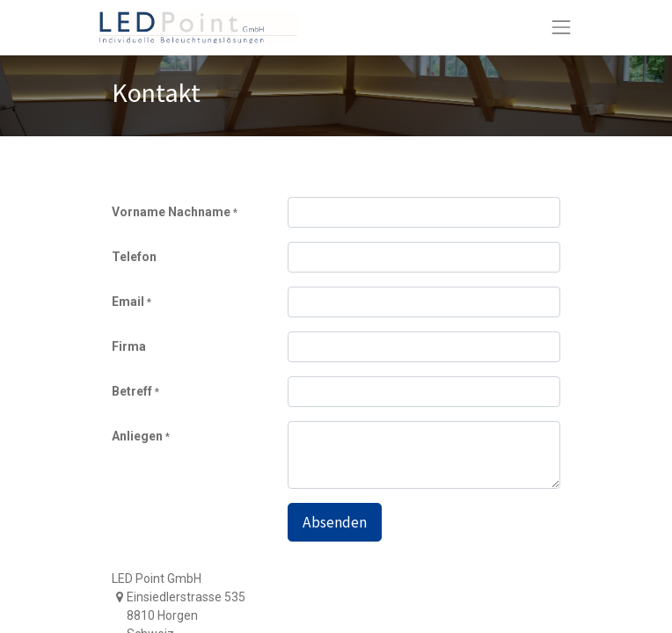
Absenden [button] (335, 522)
